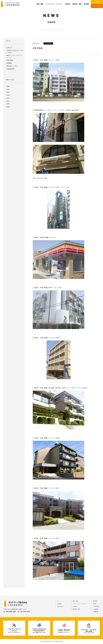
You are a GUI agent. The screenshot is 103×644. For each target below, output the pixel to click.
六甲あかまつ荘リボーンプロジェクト (15, 51)
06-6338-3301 (11, 612)
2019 (8, 107)
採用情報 (9, 63)
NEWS (95, 604)
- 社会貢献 (96, 609)
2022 (8, 98)
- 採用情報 (96, 612)
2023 (8, 95)
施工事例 (86, 4)
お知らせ (9, 48)
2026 (8, 86)
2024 (8, 92)
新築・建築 (40, 4)
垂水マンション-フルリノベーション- (14, 56)
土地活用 (67, 4)
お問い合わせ (97, 6)
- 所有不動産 (96, 606)
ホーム (59, 601)
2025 (8, 89)
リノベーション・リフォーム (54, 4)
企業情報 (97, 2)
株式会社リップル (12, 66)
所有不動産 (10, 60)
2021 (8, 101)
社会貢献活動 (10, 69)
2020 (8, 104)
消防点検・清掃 (77, 4)
